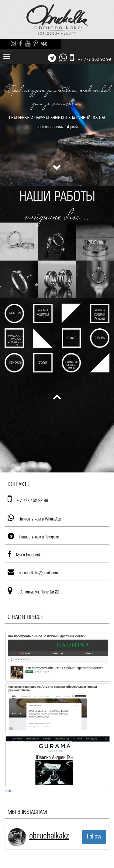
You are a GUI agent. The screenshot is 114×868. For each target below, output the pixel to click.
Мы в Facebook (28, 555)
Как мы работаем (43, 313)
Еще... (10, 791)
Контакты (16, 363)
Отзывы (100, 338)
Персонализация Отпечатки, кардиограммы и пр (16, 341)
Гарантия (15, 313)
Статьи (43, 363)
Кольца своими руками (100, 315)
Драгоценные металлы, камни (71, 365)
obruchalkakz (49, 836)
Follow (94, 837)
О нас (71, 338)
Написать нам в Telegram (39, 537)
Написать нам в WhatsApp (40, 519)
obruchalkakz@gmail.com (38, 573)
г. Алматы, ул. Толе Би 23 (38, 592)
